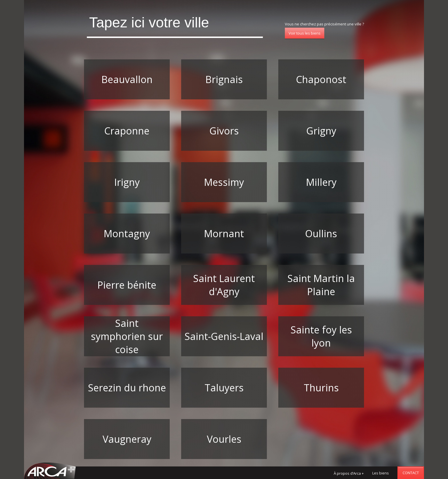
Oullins (321, 234)
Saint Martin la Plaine (321, 285)
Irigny (127, 182)
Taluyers (224, 388)
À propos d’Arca (349, 473)
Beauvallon (127, 79)
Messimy (224, 182)
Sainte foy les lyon (321, 336)
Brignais (224, 79)
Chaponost (321, 79)
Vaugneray (127, 439)
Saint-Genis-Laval (224, 336)
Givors (224, 131)
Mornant (224, 234)
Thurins (321, 388)
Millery (321, 182)
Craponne (127, 131)
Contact (411, 473)
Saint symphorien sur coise (127, 336)
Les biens (381, 473)
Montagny (127, 234)
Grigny (321, 131)
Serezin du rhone (127, 388)
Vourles (224, 439)
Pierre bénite (127, 285)
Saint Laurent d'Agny (224, 285)
